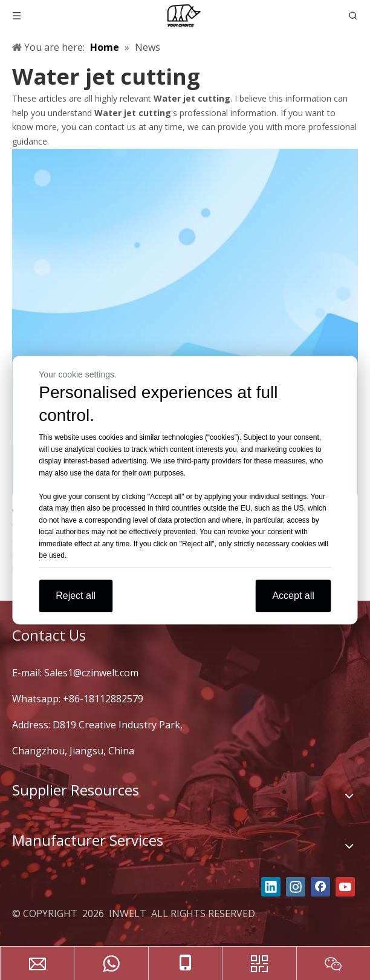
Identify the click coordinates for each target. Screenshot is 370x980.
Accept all (293, 596)
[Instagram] (296, 887)
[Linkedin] (271, 887)
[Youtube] (345, 887)
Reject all (76, 596)
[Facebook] (320, 887)
